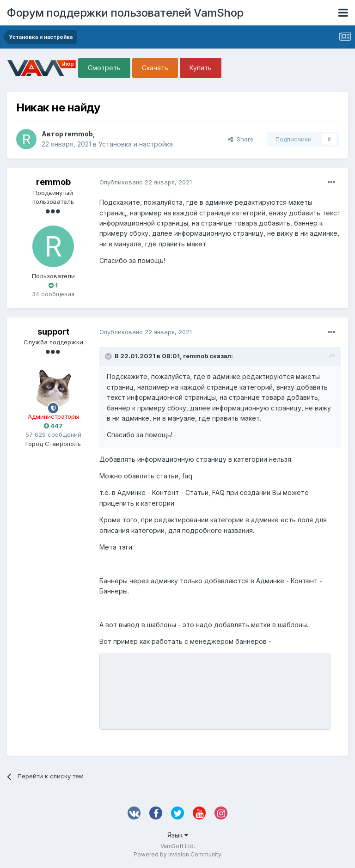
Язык (178, 835)
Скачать (155, 68)
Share (241, 139)
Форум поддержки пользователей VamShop (125, 13)
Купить (201, 68)
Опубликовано (146, 182)
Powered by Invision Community (177, 854)
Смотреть (104, 68)
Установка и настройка (136, 144)
